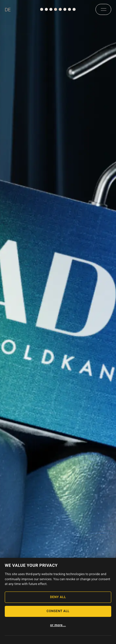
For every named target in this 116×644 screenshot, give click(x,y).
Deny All (58, 597)
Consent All (58, 611)
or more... (58, 625)
